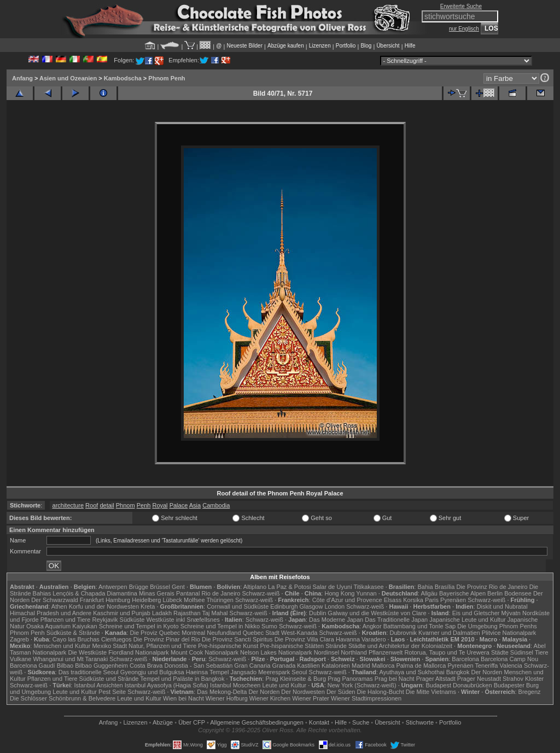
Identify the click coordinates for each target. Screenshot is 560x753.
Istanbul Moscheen (235, 685)
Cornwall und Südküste (238, 606)
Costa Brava (146, 666)
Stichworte (420, 722)
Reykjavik (105, 620)
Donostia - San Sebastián (199, 666)
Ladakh (162, 613)
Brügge (139, 587)
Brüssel (160, 587)
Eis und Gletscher (476, 613)
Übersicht (388, 46)
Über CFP (192, 722)
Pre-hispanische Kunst (228, 646)
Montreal (193, 633)
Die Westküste (87, 652)
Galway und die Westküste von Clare (377, 613)
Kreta (148, 606)
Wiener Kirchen (270, 698)
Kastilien (308, 666)
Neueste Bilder (244, 46)
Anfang (22, 78)
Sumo (269, 626)
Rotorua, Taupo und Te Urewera (447, 652)
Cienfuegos (116, 639)
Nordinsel (326, 652)
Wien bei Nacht (183, 698)
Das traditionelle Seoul (89, 672)
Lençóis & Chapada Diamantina (95, 593)
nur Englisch (464, 29)
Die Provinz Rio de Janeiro (492, 587)
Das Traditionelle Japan (396, 620)
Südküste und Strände (109, 679)
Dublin (317, 613)
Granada (284, 666)
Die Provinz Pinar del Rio (167, 639)
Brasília (445, 587)
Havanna (348, 639)
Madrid (361, 666)
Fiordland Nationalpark (139, 652)
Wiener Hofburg (227, 698)
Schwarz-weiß (261, 593)
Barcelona (465, 659)
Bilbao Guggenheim (101, 666)
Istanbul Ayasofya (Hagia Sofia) (167, 685)
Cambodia (216, 505)
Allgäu (429, 593)
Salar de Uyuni (332, 587)
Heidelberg (146, 600)
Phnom (126, 505)
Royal (160, 505)
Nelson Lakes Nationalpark (276, 652)
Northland (354, 652)
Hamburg (118, 600)
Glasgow (311, 606)
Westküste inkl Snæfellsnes (183, 620)
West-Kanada (299, 633)
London (334, 606)
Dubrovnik (404, 633)
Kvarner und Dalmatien (449, 633)
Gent (178, 587)
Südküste (132, 620)
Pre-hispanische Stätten (292, 646)
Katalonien (336, 666)
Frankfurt (92, 600)
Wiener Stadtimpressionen (366, 698)
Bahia (425, 587)
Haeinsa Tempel (208, 672)
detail (107, 505)
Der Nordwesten (303, 692)
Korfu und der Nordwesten (104, 606)
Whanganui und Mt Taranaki (70, 659)
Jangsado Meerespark (260, 672)
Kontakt (319, 722)
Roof (92, 505)
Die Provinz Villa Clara (304, 639)
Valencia (511, 666)
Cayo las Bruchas (76, 639)
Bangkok (458, 672)
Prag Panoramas (350, 679)
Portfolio (346, 46)
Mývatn (511, 613)
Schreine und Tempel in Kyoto (139, 626)
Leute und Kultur (285, 685)
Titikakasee (368, 587)
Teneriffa (486, 666)
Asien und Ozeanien (68, 78)
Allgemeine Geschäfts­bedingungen (257, 722)
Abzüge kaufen (286, 46)
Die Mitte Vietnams (431, 692)
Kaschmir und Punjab (122, 613)
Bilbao (65, 666)
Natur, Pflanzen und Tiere (162, 646)
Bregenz (530, 692)
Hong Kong (339, 593)
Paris (432, 600)
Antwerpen (113, 587)
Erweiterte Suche (461, 6)
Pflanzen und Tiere (66, 620)
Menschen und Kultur (62, 646)
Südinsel (522, 652)
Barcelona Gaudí (33, 666)
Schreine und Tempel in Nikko (220, 626)
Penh (144, 505)
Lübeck (172, 600)
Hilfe (410, 46)
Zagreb (19, 639)
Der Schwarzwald (55, 600)
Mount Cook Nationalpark (205, 652)
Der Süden (341, 692)
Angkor (372, 626)
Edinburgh (284, 606)
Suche (361, 722)
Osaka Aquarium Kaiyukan (62, 626)
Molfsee (194, 600)
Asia (195, 505)
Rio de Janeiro (221, 593)
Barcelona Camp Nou (509, 659)
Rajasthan (187, 613)
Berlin (495, 593)
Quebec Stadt (261, 633)
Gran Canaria (252, 666)
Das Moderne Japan (336, 620)
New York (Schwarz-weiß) (362, 685)
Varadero (374, 639)
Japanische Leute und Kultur (467, 620)
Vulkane (21, 659)
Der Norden (487, 672)
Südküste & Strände (73, 633)
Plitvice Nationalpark (509, 633)
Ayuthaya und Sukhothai (412, 672)
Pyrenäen (453, 600)
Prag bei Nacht (395, 679)
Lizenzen (320, 46)
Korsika (413, 600)
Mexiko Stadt (109, 646)
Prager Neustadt (479, 679)
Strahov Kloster (523, 679)
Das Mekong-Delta (222, 692)
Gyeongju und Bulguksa (152, 672)
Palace (179, 505)
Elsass (393, 600)
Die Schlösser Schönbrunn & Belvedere (63, 698)
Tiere (542, 652)
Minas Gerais (157, 593)
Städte (500, 652)
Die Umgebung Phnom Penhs (497, 626)
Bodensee (518, 593)
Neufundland (224, 633)
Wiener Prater (311, 698)
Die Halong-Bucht (381, 692)
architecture (68, 505)
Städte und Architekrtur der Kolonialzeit (400, 646)
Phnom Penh (167, 78)
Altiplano (255, 587)
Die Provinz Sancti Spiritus (237, 639)
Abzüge (163, 722)
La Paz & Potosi (289, 587)
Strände (336, 646)
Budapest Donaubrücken (459, 685)
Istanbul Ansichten (98, 685)
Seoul (299, 672)
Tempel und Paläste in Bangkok (182, 679)
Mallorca (383, 666)
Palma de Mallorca (421, 666)
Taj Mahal (215, 613)
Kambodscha (123, 78)
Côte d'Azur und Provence (347, 600)
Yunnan (366, 593)
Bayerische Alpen (462, 593)
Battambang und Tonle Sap (420, 626)
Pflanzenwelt (386, 652)
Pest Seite (112, 692)
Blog (366, 46)
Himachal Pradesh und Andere (51, 613)
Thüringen (220, 600)
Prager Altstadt (436, 679)
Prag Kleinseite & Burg (296, 679)
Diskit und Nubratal (502, 606)
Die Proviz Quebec (155, 633)
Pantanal (188, 593)
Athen (59, 606)
